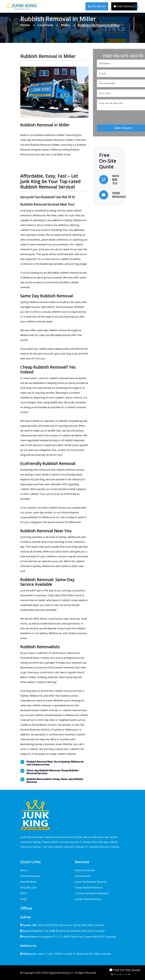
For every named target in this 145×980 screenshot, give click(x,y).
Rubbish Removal (30, 876)
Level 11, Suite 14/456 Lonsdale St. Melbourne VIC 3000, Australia (66, 954)
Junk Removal (83, 876)
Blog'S (24, 899)
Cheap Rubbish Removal (89, 888)
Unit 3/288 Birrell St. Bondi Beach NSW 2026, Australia (62, 931)
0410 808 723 (97, 6)
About (24, 870)
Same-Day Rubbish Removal (91, 882)
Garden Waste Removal (88, 899)
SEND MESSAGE (124, 6)
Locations (45, 25)
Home (25, 25)
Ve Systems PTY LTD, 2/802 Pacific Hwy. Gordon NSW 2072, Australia (68, 937)
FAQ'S (24, 893)
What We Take (29, 888)
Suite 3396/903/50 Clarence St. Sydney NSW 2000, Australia (62, 925)
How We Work (28, 882)
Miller (65, 25)
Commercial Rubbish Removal (92, 893)
